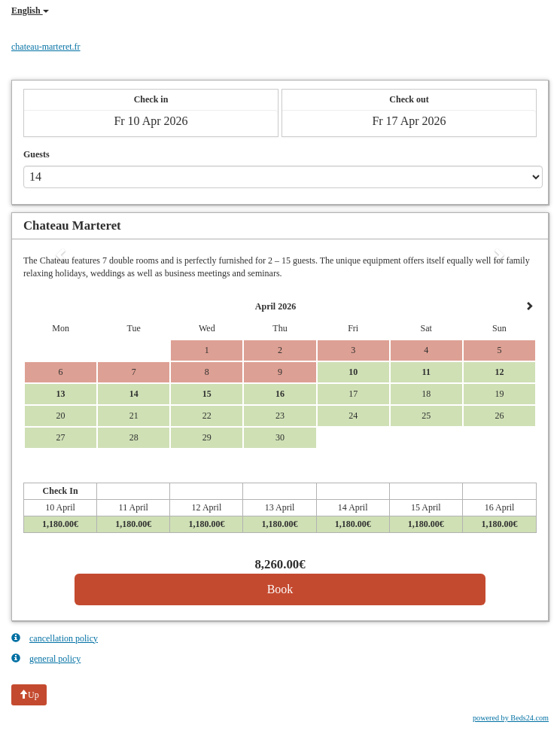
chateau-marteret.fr (46, 47)
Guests (37, 154)
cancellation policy (55, 638)
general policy (46, 658)
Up (29, 695)
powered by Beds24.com (511, 718)
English (30, 11)
